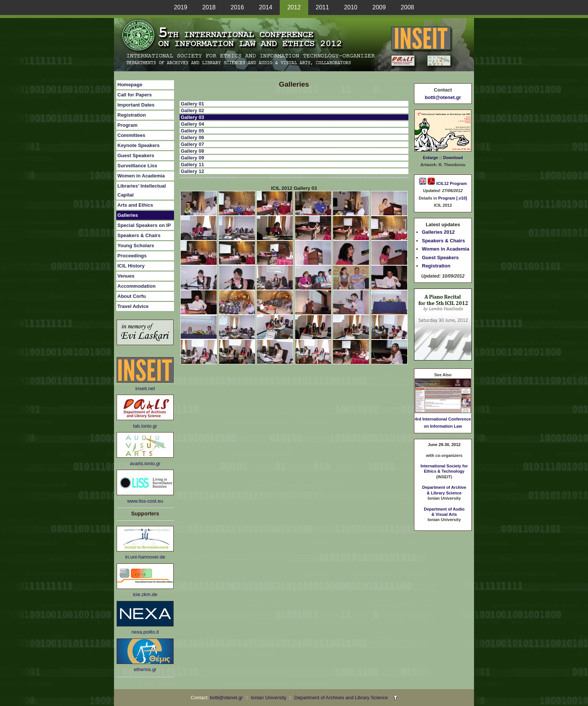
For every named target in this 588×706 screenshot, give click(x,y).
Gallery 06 (192, 137)
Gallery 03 (192, 117)
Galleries (128, 215)
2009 (379, 7)
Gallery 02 (192, 110)
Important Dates (136, 105)
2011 (322, 7)
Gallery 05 (192, 131)
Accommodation (136, 286)
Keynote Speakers (139, 145)
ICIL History (131, 266)
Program (127, 125)
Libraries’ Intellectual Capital (142, 190)
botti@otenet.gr (443, 97)
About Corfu (132, 296)
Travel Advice (133, 306)
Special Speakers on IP (144, 225)
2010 (351, 7)
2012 (294, 7)
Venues (126, 276)
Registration (132, 115)
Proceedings (132, 256)
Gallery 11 (192, 164)
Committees (131, 135)
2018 (209, 7)
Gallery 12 (192, 171)
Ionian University (269, 698)
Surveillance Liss (137, 166)
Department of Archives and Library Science (342, 698)
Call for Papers (135, 95)
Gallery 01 (192, 104)
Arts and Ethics (135, 205)
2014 (266, 7)
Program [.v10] (452, 198)
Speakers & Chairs (139, 235)
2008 (408, 7)
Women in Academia (141, 176)
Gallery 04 (192, 124)
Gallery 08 (192, 151)
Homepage (130, 85)
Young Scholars (136, 246)
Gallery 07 (192, 144)
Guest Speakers (136, 155)
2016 (237, 7)
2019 (181, 7)
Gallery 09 (192, 158)
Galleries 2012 (438, 232)
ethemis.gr (145, 669)
